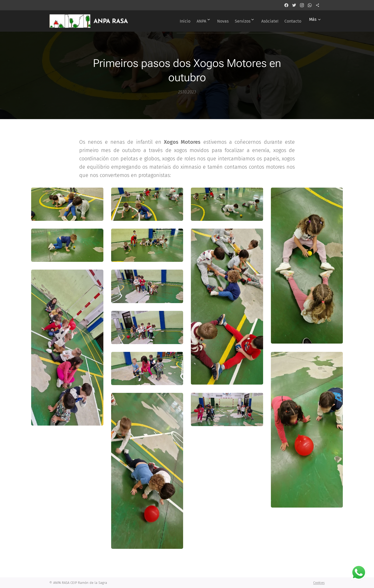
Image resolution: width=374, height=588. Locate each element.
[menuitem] (170, 21)
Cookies (319, 583)
